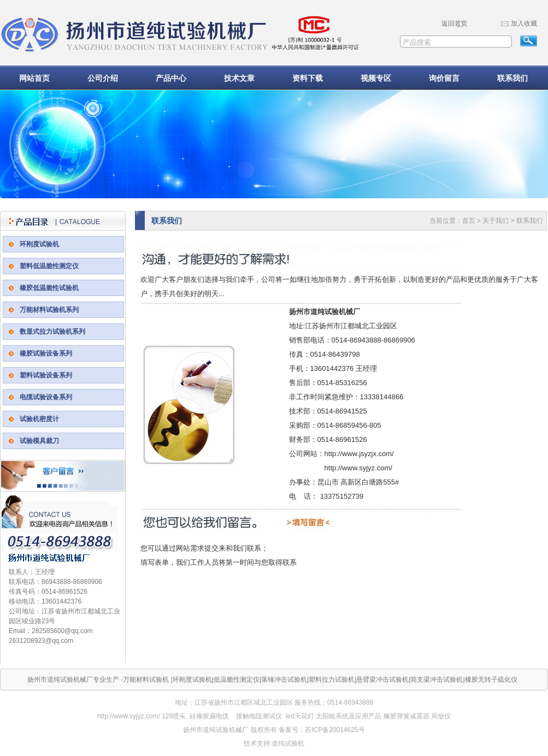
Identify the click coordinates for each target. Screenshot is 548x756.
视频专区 (376, 78)
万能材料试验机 (146, 680)
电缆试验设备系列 (46, 397)
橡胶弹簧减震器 (406, 716)
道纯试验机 (288, 743)
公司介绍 (103, 78)
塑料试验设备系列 (46, 375)
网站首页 (34, 78)
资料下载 (308, 78)
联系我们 (512, 78)
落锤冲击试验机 (284, 680)
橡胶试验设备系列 (46, 353)
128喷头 (174, 716)
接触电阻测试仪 (259, 716)
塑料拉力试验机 (332, 680)
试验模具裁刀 (39, 441)
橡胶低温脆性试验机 (49, 288)
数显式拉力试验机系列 (52, 332)
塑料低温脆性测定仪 (49, 266)
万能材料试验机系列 (49, 310)
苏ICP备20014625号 (335, 730)
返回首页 (455, 23)
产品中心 (171, 78)
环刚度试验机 (39, 244)
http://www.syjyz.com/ (129, 716)
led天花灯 (300, 716)
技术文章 (239, 78)
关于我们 (496, 221)
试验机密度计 (39, 419)
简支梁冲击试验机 (437, 680)
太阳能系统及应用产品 (349, 716)
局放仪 (441, 716)
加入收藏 (524, 23)
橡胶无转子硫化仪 (491, 680)
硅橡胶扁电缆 (209, 716)
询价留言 (444, 78)
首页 (469, 221)
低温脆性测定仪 (237, 680)
